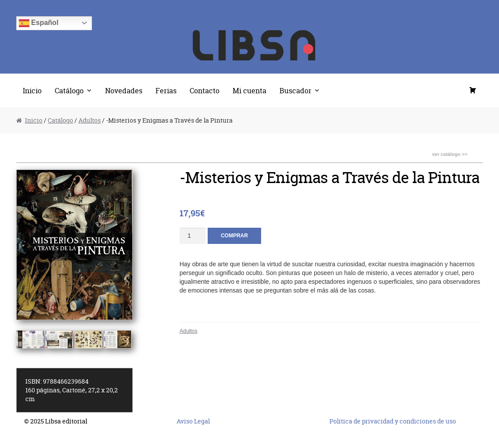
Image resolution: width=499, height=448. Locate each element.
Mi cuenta (249, 90)
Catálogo (69, 90)
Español (39, 23)
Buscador (296, 90)
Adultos (90, 120)
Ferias (166, 90)
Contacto (205, 90)
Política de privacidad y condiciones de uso (393, 421)
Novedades (124, 90)
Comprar (234, 236)
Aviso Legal (193, 421)
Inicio (32, 90)
